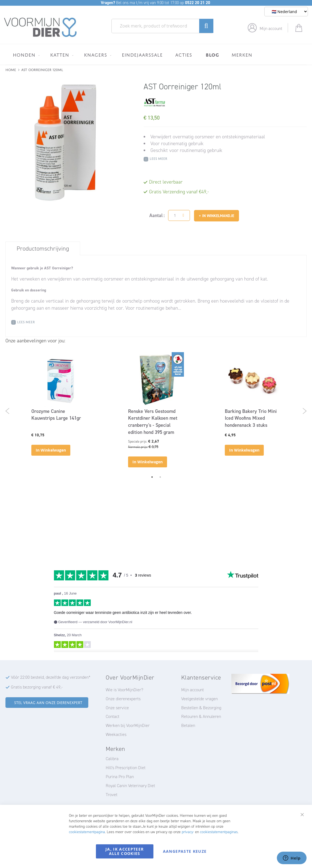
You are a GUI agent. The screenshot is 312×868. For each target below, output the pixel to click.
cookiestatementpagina (87, 832)
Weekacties (116, 734)
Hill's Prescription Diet (126, 768)
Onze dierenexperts (123, 699)
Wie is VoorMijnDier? (125, 690)
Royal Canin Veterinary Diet (130, 786)
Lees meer (158, 158)
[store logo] (40, 28)
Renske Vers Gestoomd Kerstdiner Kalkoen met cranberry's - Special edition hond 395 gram (153, 422)
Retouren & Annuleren (201, 716)
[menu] (156, 54)
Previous (7, 411)
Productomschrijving (43, 249)
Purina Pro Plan (120, 777)
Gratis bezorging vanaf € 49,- (37, 687)
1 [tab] (152, 477)
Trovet (112, 795)
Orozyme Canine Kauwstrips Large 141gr (56, 415)
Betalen (188, 725)
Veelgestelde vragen (199, 699)
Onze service (117, 708)
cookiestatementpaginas (219, 832)
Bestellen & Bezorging (201, 708)
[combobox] (162, 26)
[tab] (43, 248)
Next (305, 411)
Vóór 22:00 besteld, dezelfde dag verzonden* (51, 677)
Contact (113, 716)
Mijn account (271, 28)
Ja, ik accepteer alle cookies (125, 851)
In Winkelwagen (51, 450)
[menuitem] (25, 55)
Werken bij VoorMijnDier (128, 725)
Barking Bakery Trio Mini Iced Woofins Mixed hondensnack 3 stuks (251, 418)
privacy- (188, 832)
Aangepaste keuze (185, 851)
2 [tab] (160, 477)
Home (11, 69)
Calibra (112, 759)
